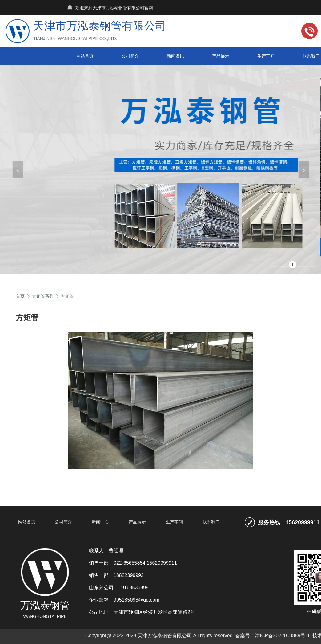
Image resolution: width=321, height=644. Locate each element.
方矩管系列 (43, 296)
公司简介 (130, 56)
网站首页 (85, 56)
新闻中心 (100, 522)
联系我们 (211, 522)
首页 (20, 296)
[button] (18, 170)
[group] (160, 170)
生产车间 (266, 56)
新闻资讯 (175, 56)
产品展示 (221, 56)
